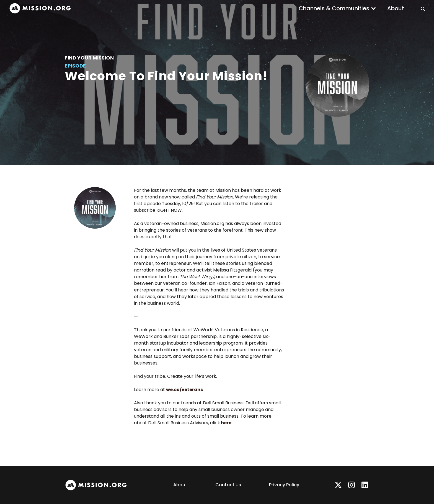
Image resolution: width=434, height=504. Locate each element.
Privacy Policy (284, 485)
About (396, 8)
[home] (40, 8)
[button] (337, 8)
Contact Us (228, 485)
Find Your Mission (89, 58)
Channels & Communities (334, 8)
